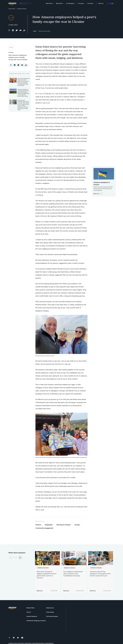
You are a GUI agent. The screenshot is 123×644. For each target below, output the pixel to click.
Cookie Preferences (49, 635)
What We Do (59, 3)
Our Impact (81, 3)
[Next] (20, 558)
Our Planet (90, 3)
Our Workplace (70, 3)
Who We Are (49, 3)
